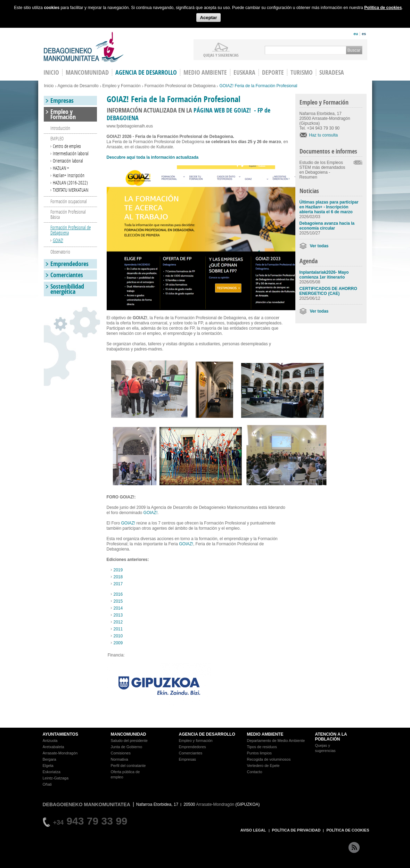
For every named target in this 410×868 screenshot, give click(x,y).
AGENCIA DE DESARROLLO (207, 734)
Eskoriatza (52, 772)
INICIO (51, 72)
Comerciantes (67, 275)
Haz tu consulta (324, 135)
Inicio (49, 86)
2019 (118, 570)
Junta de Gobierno (127, 747)
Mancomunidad (87, 72)
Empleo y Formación (122, 86)
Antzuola (50, 741)
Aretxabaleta (54, 747)
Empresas (62, 101)
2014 (118, 608)
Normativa (120, 759)
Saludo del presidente (129, 741)
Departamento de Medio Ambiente (276, 741)
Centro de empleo (67, 146)
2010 (118, 636)
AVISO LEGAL (253, 830)
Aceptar (208, 18)
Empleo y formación (196, 741)
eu (356, 34)
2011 (118, 629)
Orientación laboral (68, 161)
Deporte (273, 72)
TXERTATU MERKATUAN (71, 190)
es (364, 34)
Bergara (50, 759)
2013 (118, 615)
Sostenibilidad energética (67, 289)
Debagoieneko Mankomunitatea (84, 47)
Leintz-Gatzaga (56, 778)
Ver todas (319, 246)
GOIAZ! (151, 513)
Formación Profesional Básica (68, 214)
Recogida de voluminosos (269, 759)
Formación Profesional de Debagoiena (180, 86)
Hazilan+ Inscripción (69, 175)
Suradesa (332, 72)
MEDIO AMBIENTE (265, 734)
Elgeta (48, 766)
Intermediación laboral (71, 153)
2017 (118, 584)
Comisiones (121, 753)
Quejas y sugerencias (221, 55)
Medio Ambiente (205, 72)
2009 (118, 643)
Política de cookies (383, 8)
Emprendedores (69, 264)
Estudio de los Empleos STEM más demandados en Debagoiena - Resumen (322, 170)
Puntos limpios (260, 753)
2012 (118, 622)
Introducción (60, 128)
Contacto (255, 772)
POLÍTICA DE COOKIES (348, 830)
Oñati (47, 784)
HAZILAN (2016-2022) (70, 183)
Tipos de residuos (262, 747)
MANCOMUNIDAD (129, 734)
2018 (118, 577)
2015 (118, 601)
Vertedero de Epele (263, 766)
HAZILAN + (61, 168)
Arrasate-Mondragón (60, 753)
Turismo (302, 72)
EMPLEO (57, 138)
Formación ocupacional (69, 201)
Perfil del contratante (128, 766)
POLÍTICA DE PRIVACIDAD (296, 830)
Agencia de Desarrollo (146, 72)
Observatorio (60, 252)
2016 (118, 594)
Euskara (244, 72)
